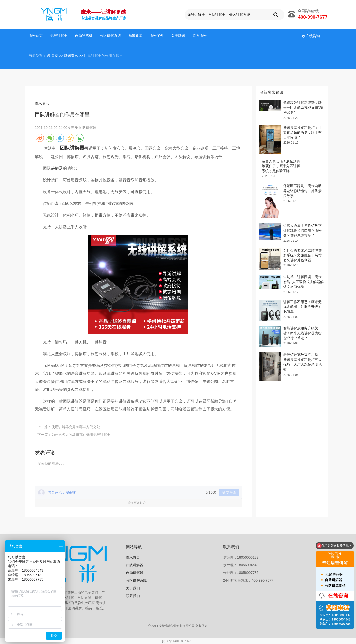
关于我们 (133, 588)
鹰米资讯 (42, 103)
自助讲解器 (135, 573)
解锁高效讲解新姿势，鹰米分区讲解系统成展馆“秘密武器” (303, 108)
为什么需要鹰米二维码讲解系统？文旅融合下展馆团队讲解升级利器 (302, 255)
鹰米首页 (36, 36)
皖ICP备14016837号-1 (177, 641)
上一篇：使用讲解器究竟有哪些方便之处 (69, 427)
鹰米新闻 (135, 36)
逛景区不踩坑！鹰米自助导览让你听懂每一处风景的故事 (302, 191)
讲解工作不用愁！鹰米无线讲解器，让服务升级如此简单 (302, 307)
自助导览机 (84, 36)
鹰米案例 (157, 36)
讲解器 (57, 168)
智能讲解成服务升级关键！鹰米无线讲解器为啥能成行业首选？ (302, 333)
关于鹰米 (178, 36)
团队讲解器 (88, 128)
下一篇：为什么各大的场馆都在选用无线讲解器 (74, 435)
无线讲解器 (59, 36)
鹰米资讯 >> (74, 56)
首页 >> (58, 56)
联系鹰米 (200, 36)
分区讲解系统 (110, 36)
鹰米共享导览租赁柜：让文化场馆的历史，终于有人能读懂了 (302, 132)
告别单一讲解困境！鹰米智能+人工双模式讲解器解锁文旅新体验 (303, 282)
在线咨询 (311, 36)
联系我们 (133, 596)
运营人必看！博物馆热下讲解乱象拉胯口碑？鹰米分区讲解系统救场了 (302, 230)
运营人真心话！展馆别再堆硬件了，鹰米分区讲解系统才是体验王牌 (281, 166)
